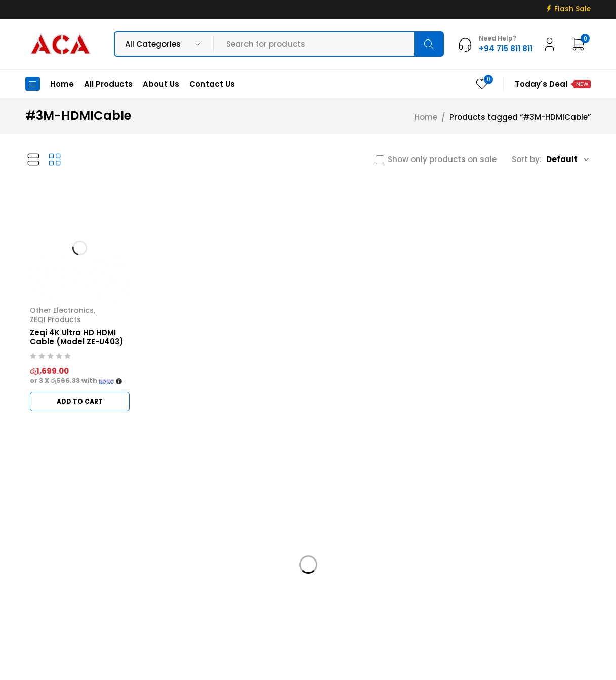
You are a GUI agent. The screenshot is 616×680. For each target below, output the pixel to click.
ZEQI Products (55, 319)
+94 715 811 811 (58, 604)
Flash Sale (572, 9)
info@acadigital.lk (62, 589)
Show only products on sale (442, 159)
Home (426, 117)
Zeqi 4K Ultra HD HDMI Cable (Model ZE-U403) (77, 337)
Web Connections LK (419, 666)
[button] (80, 402)
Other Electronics (62, 310)
